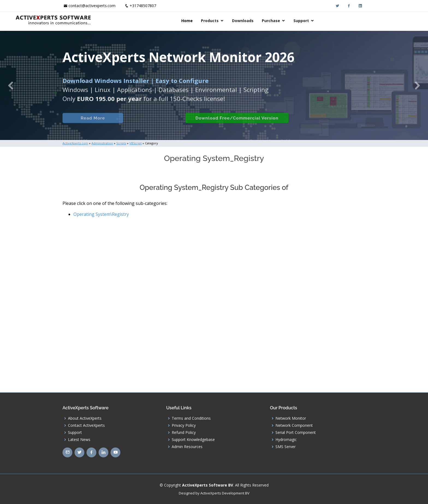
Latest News (79, 440)
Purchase (318, 21)
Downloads (290, 21)
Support (348, 21)
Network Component (294, 425)
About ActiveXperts (85, 418)
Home (234, 21)
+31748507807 (143, 6)
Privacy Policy (184, 425)
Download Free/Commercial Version (234, 124)
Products (257, 21)
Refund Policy (184, 433)
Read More (90, 124)
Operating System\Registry (101, 214)
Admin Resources (187, 447)
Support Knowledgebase (193, 440)
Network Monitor (291, 418)
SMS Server (286, 447)
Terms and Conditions (191, 418)
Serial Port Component (296, 433)
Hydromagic (286, 440)
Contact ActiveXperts (86, 425)
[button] (11, 85)
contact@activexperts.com (92, 6)
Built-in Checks (148, 124)
